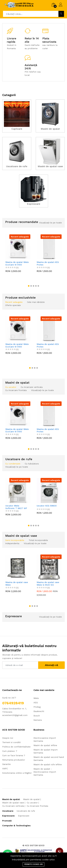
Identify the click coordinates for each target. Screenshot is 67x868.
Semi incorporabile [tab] (15, 540)
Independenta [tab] (12, 543)
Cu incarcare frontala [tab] (16, 390)
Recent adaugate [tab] (14, 302)
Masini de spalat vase (13, 803)
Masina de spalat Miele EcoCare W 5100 (17, 263)
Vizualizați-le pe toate (50, 223)
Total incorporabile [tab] (38, 540)
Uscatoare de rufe (26, 811)
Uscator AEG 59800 (47, 506)
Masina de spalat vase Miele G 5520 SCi (48, 584)
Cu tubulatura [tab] (32, 464)
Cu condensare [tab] (13, 464)
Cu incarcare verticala (13, 806)
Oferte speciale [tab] (13, 305)
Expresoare (24, 816)
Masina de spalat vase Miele (17, 584)
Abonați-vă (51, 665)
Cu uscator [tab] (11, 387)
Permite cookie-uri (33, 864)
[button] (29, 286)
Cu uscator (32, 803)
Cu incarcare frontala (37, 806)
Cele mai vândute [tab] (36, 302)
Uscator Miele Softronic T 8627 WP (16, 507)
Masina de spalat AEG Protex (48, 263)
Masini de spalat (31, 799)
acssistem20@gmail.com (15, 715)
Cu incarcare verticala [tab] (32, 387)
